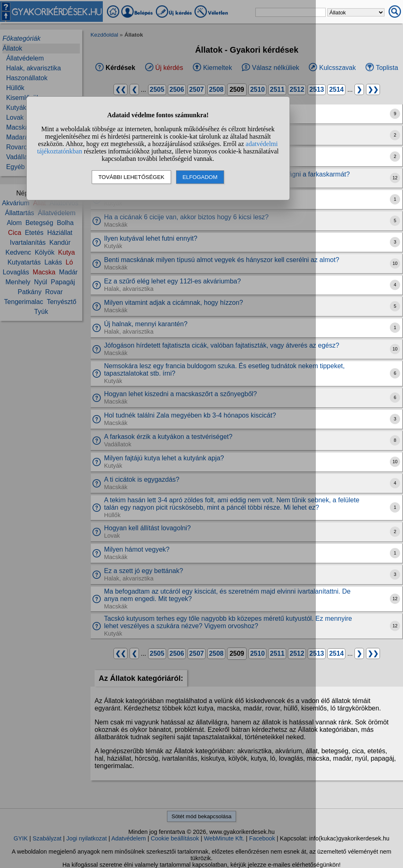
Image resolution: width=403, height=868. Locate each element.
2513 (317, 89)
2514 (336, 89)
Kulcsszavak (337, 68)
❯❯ (373, 89)
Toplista (387, 68)
